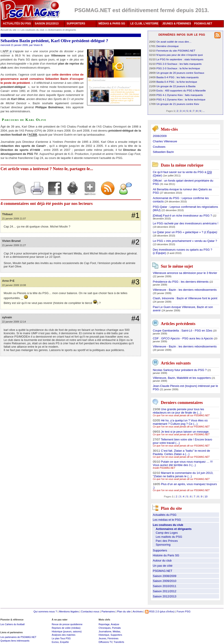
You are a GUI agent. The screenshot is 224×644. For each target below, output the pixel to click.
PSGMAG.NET (203, 24)
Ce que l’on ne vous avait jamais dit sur (181, 415)
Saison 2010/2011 (165, 586)
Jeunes (102, 638)
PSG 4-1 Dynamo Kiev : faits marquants (180, 95)
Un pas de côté (163, 566)
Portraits (116, 628)
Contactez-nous (90, 611)
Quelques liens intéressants (15, 641)
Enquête (64, 642)
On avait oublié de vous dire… (174, 42)
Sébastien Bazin (163, 152)
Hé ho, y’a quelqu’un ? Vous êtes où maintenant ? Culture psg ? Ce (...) (180, 422)
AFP (5, 51)
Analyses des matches (63, 635)
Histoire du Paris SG (166, 555)
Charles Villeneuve (165, 141)
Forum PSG (184, 611)
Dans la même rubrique (182, 165)
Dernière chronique (168, 46)
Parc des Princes (167, 541)
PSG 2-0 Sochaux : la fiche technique (178, 68)
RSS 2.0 (152, 611)
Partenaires (108, 611)
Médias (116, 631)
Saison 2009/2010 (165, 581)
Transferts (119, 642)
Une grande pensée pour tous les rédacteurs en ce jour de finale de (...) (178, 411)
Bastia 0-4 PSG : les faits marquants (178, 77)
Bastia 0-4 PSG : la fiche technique (177, 82)
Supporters (160, 550)
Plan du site (124, 611)
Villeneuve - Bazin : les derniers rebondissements (185, 290)
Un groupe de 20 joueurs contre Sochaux (180, 73)
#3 (135, 282)
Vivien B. (38, 45)
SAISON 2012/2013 (47, 24)
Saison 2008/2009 (165, 576)
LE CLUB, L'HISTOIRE (144, 24)
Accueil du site (8, 30)
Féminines (113, 638)
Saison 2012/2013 (165, 596)
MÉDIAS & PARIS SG (112, 24)
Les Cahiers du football (13, 624)
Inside (164, 468)
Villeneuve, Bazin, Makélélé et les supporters (182, 378)
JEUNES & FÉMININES (177, 24)
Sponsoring (163, 545)
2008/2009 (160, 136)
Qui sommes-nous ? (45, 611)
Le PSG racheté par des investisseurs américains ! (186, 223)
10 (206, 496)
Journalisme (105, 631)
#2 (135, 242)
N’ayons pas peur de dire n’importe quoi (180, 55)
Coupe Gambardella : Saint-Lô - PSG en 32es (183, 331)
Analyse (115, 624)
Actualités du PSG (165, 515)
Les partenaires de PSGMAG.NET (18, 637)
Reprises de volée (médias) (66, 628)
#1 (135, 215)
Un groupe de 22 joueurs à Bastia (176, 86)
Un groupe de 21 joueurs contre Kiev (178, 104)
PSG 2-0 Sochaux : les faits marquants (179, 64)
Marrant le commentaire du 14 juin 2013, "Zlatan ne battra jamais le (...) (183, 475)
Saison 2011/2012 (165, 591)
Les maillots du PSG (169, 537)
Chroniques (105, 628)
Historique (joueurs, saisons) (67, 631)
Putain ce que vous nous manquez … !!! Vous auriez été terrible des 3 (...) (183, 463)
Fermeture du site (176, 51)
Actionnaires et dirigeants (62, 30)
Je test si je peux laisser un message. (185, 432)
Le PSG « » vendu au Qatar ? (185, 241)
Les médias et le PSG (167, 520)
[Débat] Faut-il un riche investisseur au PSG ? (183, 216)
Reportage (104, 624)
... (204, 111)
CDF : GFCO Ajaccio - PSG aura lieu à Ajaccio (183, 338)
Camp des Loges (167, 533)
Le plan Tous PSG (61, 638)
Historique (104, 635)
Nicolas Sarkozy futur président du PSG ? (180, 370)
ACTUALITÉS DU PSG (17, 24)
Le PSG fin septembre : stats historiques (180, 59)
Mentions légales (69, 611)
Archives (138, 611)
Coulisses (159, 147)
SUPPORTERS (76, 24)
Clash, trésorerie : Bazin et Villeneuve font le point (185, 298)
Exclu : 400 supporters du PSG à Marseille (181, 90)
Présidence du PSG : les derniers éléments (181, 282)
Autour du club (162, 561)
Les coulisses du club (33, 30)
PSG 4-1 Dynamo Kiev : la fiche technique (181, 99)
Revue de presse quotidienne (67, 624)
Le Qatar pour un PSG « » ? (185, 232)
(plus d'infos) (167, 611)
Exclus (55, 642)
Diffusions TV (105, 642)
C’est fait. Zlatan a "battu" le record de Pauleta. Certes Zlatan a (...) (181, 452)
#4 (135, 319)
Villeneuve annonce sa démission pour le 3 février (185, 273)
